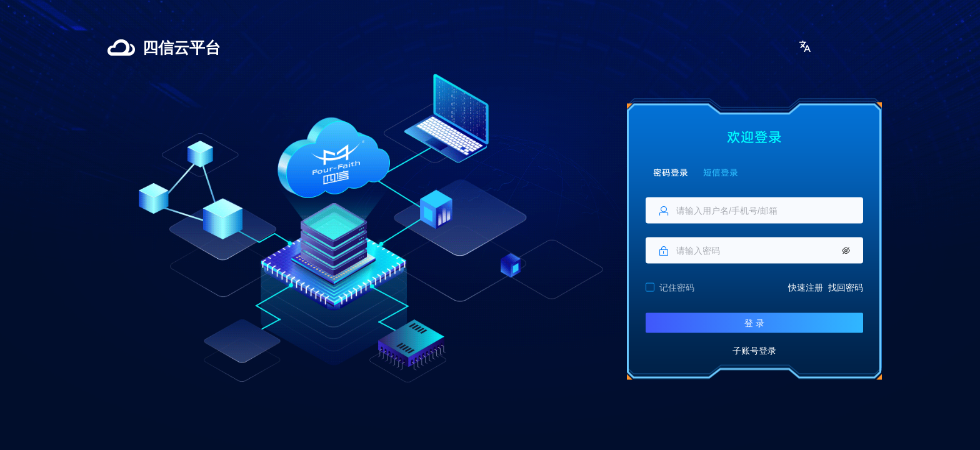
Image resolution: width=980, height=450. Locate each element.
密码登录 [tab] (671, 172)
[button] (805, 46)
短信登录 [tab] (721, 172)
